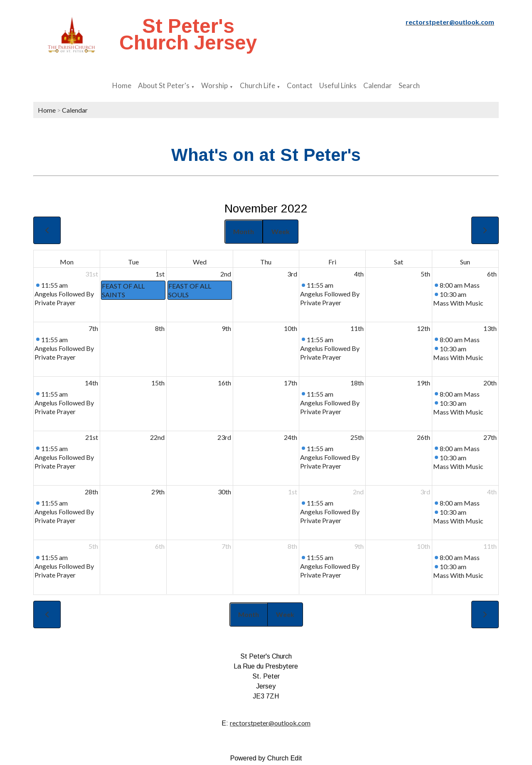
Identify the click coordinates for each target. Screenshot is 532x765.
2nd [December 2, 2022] (358, 492)
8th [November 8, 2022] (160, 328)
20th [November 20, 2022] (490, 383)
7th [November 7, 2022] (93, 328)
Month (244, 231)
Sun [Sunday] (465, 262)
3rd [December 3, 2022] (425, 492)
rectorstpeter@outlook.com (270, 723)
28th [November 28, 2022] (91, 492)
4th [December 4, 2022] (492, 492)
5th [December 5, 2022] (93, 546)
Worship (214, 85)
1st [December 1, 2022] (293, 492)
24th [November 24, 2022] (291, 437)
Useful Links (338, 85)
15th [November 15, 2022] (158, 383)
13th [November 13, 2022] (490, 328)
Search (409, 85)
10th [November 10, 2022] (291, 328)
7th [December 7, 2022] (226, 546)
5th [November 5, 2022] (425, 274)
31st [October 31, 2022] (92, 274)
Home (122, 85)
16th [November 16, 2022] (224, 383)
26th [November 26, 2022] (424, 437)
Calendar (378, 85)
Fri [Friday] (332, 262)
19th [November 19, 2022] (424, 383)
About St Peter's (164, 85)
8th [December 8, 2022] (292, 546)
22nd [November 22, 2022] (157, 437)
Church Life (257, 85)
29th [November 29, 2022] (158, 492)
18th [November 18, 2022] (357, 383)
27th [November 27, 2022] (490, 437)
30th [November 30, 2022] (224, 492)
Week (281, 231)
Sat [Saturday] (399, 262)
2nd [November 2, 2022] (226, 274)
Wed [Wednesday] (200, 262)
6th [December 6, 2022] (160, 546)
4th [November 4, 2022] (359, 274)
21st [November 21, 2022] (92, 437)
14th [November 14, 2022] (91, 383)
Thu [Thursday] (266, 262)
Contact (300, 85)
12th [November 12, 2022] (424, 328)
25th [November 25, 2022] (357, 437)
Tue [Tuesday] (133, 262)
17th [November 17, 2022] (291, 383)
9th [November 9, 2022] (226, 328)
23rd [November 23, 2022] (224, 437)
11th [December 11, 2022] (490, 546)
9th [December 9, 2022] (359, 546)
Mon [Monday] (67, 262)
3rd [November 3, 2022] (292, 274)
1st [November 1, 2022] (160, 274)
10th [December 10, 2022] (424, 546)
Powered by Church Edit (266, 758)
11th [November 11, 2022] (357, 328)
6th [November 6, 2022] (492, 274)
